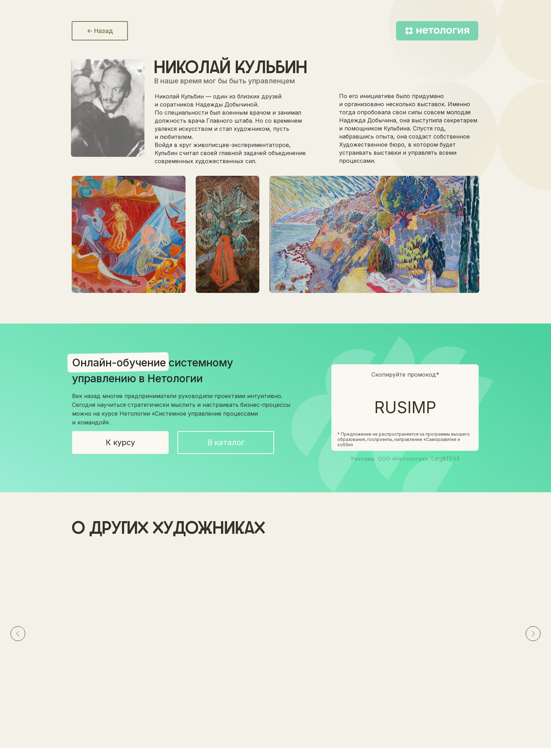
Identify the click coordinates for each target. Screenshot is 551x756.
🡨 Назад (100, 31)
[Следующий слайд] (533, 635)
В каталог (226, 442)
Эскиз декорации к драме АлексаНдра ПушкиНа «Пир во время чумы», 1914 (272, 665)
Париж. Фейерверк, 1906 (402, 657)
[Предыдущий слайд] (18, 635)
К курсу (120, 442)
